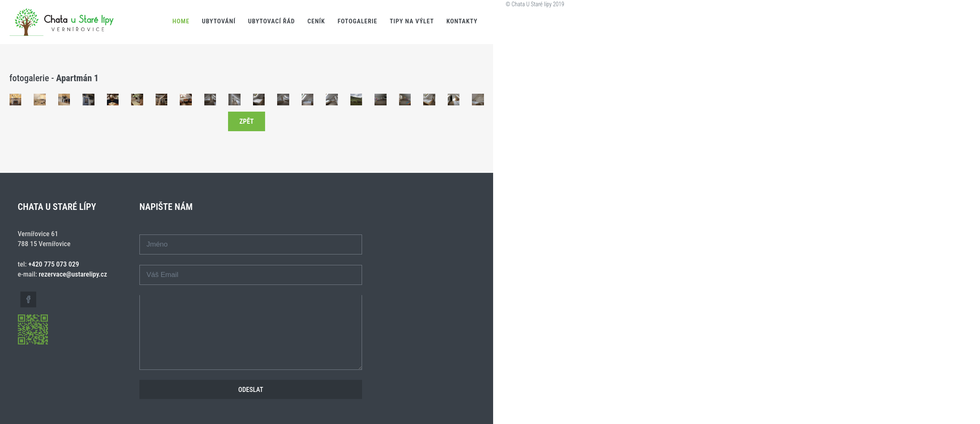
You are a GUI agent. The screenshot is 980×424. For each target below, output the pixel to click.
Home (181, 21)
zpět (246, 121)
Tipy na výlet (412, 21)
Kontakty (462, 21)
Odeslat (251, 390)
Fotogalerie (357, 21)
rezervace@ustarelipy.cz (73, 274)
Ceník (316, 21)
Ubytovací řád (272, 21)
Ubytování (219, 21)
